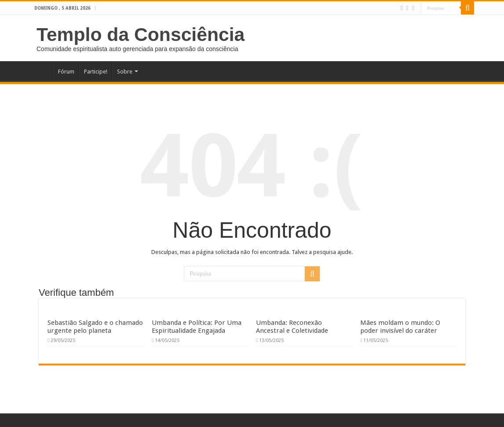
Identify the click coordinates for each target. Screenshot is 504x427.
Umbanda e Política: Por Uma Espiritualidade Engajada (197, 327)
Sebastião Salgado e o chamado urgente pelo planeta (95, 327)
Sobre (125, 72)
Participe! (96, 72)
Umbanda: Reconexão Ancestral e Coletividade (292, 327)
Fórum (66, 72)
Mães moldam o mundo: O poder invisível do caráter (400, 327)
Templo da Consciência (141, 34)
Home (41, 70)
